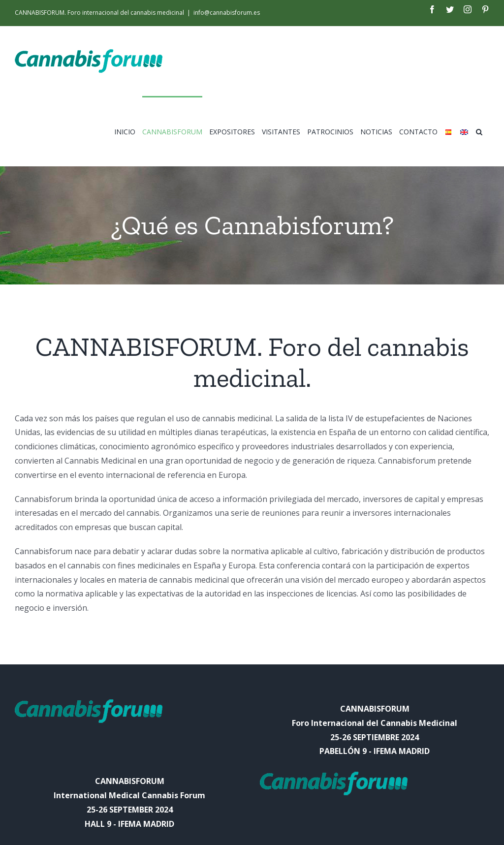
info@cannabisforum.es (227, 13)
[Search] (479, 131)
